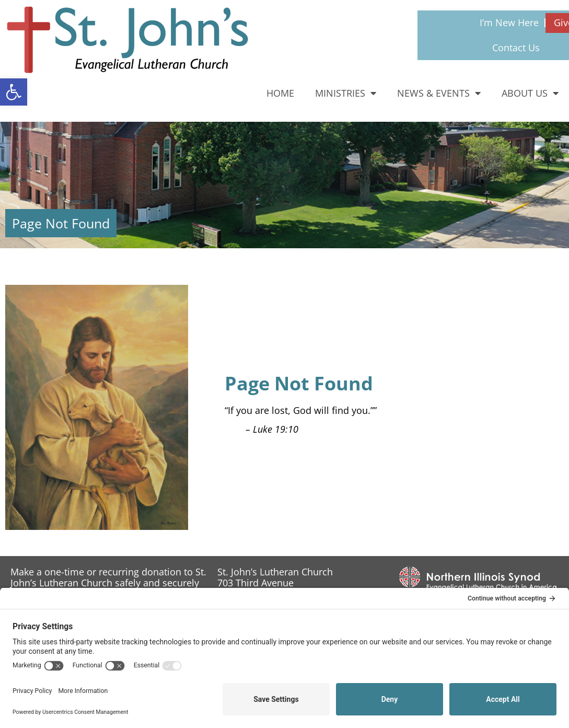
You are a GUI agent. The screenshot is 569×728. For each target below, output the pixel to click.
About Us (530, 93)
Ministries (346, 93)
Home (280, 93)
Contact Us (516, 48)
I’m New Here (509, 22)
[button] (14, 92)
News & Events (439, 93)
